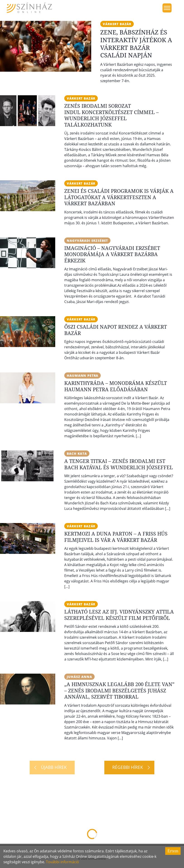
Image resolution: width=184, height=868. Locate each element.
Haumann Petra (82, 375)
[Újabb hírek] (52, 768)
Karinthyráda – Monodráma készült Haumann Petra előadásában (116, 386)
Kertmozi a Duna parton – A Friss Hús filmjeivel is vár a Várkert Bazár (116, 537)
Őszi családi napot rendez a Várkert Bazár (116, 330)
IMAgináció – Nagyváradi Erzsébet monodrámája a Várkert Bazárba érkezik (112, 254)
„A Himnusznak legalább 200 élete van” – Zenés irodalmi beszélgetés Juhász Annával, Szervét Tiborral (119, 690)
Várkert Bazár (117, 24)
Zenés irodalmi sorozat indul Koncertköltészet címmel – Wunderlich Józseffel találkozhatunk (111, 115)
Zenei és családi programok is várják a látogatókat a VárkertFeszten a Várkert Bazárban (119, 197)
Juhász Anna (79, 677)
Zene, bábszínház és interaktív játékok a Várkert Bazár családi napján (136, 44)
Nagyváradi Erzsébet (87, 241)
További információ (62, 862)
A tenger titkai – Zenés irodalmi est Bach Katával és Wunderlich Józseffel (119, 464)
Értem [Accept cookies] (173, 851)
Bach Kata (77, 454)
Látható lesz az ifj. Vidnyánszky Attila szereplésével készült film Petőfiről (119, 615)
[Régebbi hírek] (129, 768)
